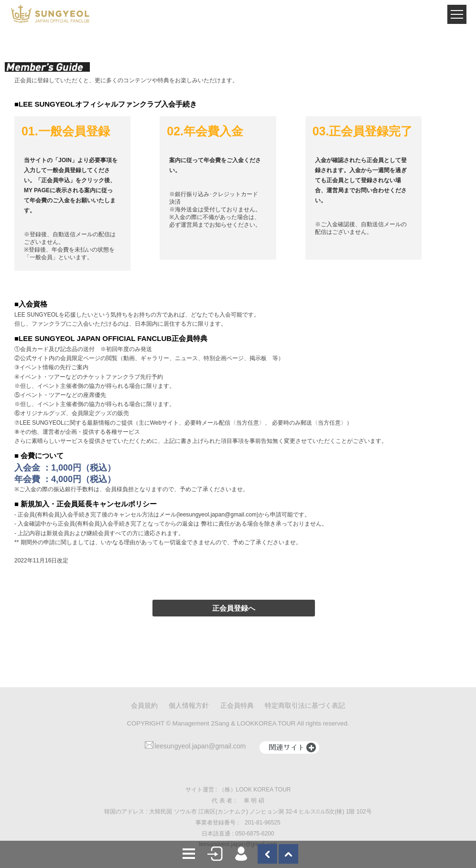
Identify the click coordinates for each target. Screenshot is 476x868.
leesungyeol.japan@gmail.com (195, 746)
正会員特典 (237, 705)
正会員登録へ (234, 608)
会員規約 (144, 705)
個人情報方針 (189, 705)
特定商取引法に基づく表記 (305, 705)
